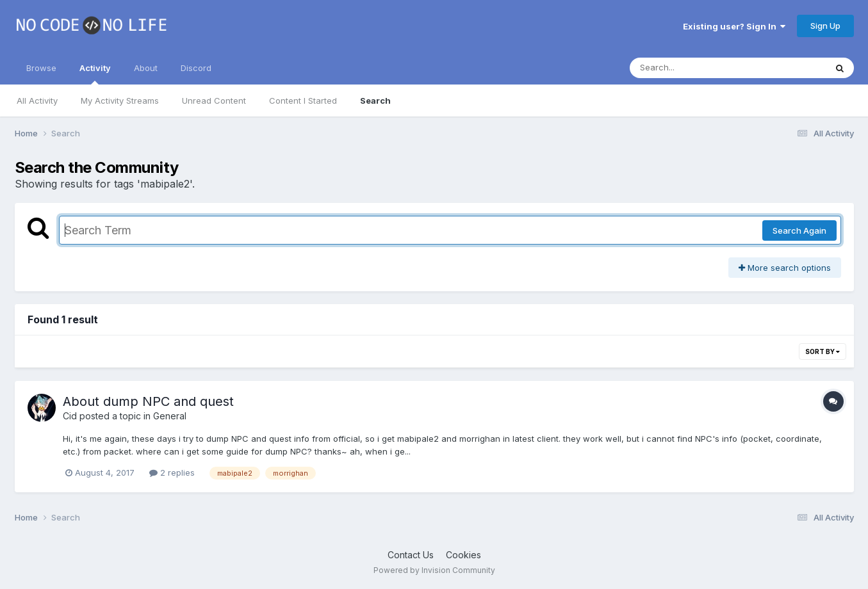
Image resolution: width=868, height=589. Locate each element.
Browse (41, 68)
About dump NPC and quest (148, 401)
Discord (196, 68)
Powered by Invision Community (434, 570)
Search (375, 101)
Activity (95, 74)
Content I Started (303, 101)
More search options (785, 268)
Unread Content (214, 101)
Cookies (463, 555)
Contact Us (411, 555)
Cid (70, 416)
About (146, 68)
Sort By (823, 351)
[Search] (693, 68)
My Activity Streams (120, 101)
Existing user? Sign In (734, 26)
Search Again (799, 230)
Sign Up (825, 26)
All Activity (37, 101)
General (170, 416)
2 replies (172, 472)
